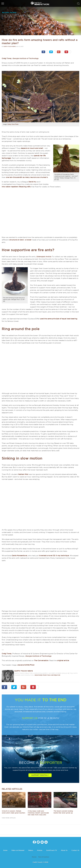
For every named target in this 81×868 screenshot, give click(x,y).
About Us (64, 850)
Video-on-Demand (18, 850)
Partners (34, 857)
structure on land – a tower (20, 240)
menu (3, 4)
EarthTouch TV (52, 850)
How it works (18, 16)
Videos (31, 850)
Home (5, 850)
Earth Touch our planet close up (41, 4)
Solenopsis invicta (44, 257)
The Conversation (41, 660)
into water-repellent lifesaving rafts (16, 187)
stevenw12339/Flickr (26, 665)
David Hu (32, 182)
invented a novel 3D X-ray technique (54, 556)
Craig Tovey (7, 58)
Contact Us (75, 850)
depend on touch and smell (32, 148)
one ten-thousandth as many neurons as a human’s (27, 177)
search (78, 4)
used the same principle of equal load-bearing (59, 319)
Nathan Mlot (23, 474)
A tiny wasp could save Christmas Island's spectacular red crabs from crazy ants (38, 813)
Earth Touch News (10, 47)
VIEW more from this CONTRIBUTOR (47, 675)
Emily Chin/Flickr (13, 124)
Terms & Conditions (44, 857)
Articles (40, 850)
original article (63, 660)
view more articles (9, 818)
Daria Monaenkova (20, 556)
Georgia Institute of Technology (25, 58)
